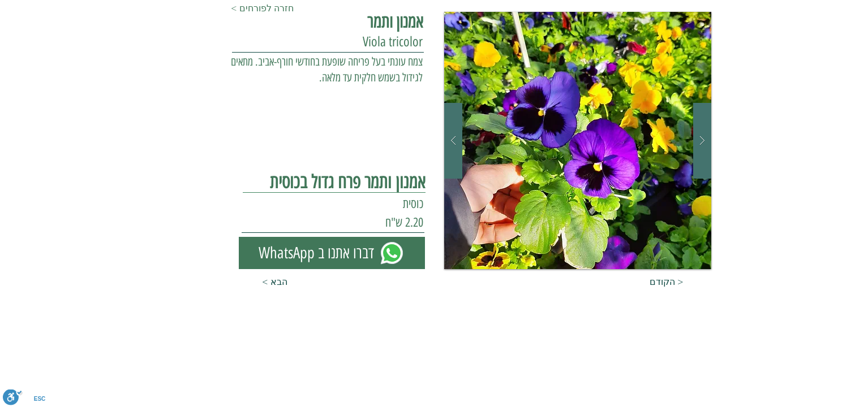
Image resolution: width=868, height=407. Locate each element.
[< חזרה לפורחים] (268, 8)
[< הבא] (259, 282)
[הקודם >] (678, 282)
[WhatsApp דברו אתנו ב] (332, 253)
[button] (578, 140)
